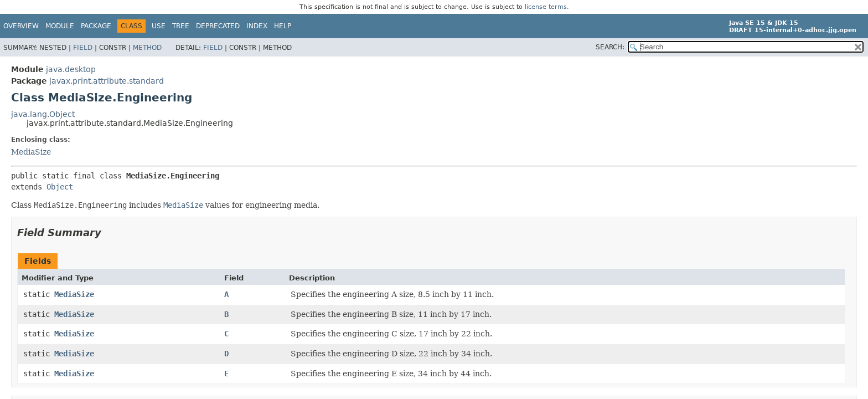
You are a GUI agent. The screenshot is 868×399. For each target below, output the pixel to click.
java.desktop (71, 69)
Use (159, 26)
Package (96, 26)
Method (147, 48)
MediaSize (31, 152)
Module (60, 26)
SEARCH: (610, 47)
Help (283, 26)
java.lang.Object (43, 114)
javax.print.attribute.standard (107, 81)
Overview (21, 26)
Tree (181, 26)
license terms (546, 7)
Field (83, 48)
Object (60, 187)
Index (257, 26)
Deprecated (218, 26)
